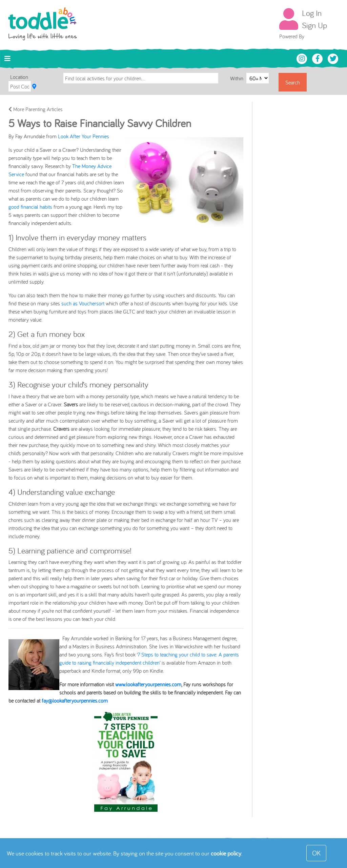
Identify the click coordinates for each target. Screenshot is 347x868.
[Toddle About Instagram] (303, 58)
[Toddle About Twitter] (333, 58)
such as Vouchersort (83, 303)
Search (293, 82)
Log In (312, 13)
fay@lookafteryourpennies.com (75, 701)
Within (237, 78)
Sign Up (314, 25)
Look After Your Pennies (84, 136)
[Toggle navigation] (7, 59)
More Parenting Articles (36, 109)
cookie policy (226, 853)
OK (316, 853)
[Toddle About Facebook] (318, 58)
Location (19, 77)
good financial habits (30, 207)
